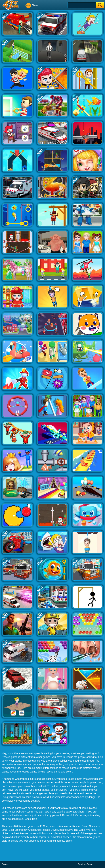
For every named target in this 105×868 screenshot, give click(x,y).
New (31, 5)
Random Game (85, 864)
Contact (6, 864)
